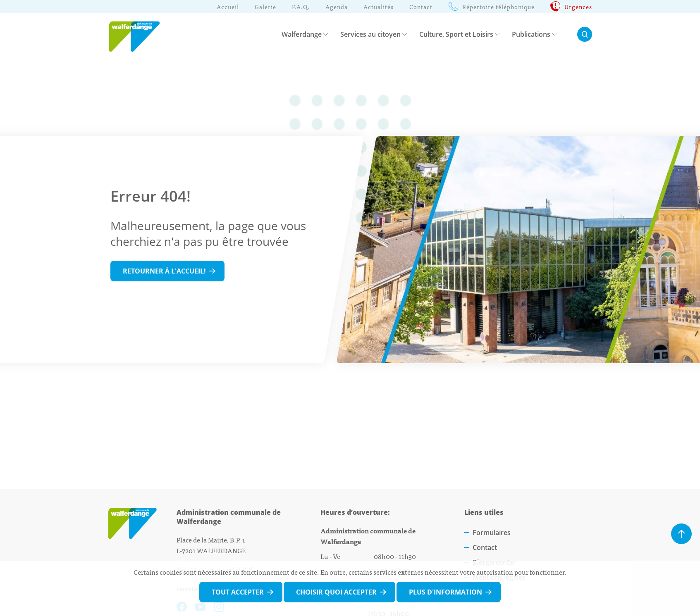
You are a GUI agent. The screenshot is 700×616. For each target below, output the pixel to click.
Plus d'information (446, 592)
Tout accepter (238, 592)
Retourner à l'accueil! (164, 271)
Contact (485, 547)
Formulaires (492, 533)
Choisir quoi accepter (336, 592)
